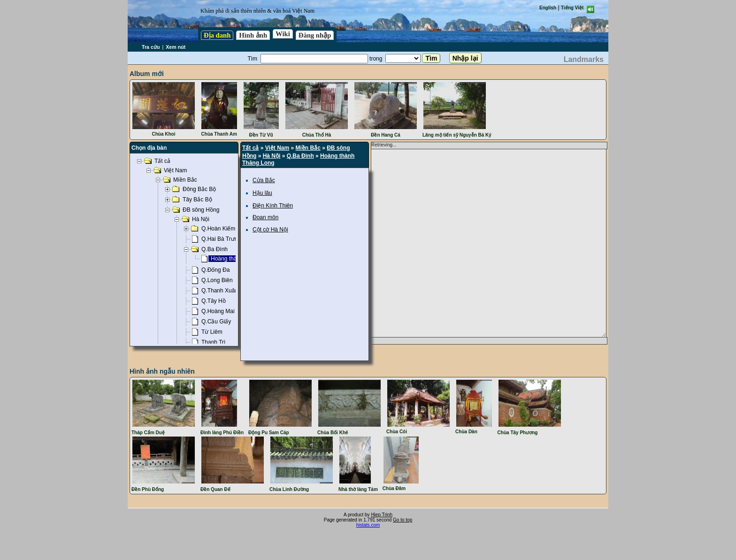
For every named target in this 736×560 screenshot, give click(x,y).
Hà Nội (272, 156)
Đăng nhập (315, 35)
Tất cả (250, 148)
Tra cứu (151, 47)
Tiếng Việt (572, 8)
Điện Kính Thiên (273, 206)
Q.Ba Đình (300, 156)
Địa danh (217, 35)
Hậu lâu (262, 193)
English (548, 8)
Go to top (402, 520)
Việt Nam (277, 148)
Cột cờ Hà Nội (270, 230)
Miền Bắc (308, 148)
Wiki (283, 34)
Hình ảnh (253, 35)
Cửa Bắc (264, 180)
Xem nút (176, 47)
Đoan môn (265, 217)
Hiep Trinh (382, 515)
